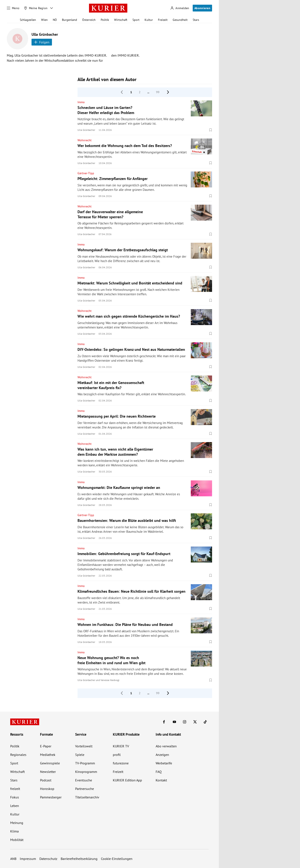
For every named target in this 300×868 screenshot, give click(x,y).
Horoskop (47, 789)
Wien (44, 20)
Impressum (28, 859)
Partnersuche (85, 789)
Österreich (89, 20)
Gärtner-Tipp (86, 173)
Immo (81, 102)
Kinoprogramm (86, 772)
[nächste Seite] (168, 92)
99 (158, 92)
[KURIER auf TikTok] (205, 722)
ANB (13, 859)
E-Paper (46, 746)
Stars (196, 20)
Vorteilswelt (84, 746)
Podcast (46, 780)
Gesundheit (180, 20)
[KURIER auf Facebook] (164, 722)
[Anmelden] (180, 8)
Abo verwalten (166, 746)
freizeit (15, 789)
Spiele (80, 755)
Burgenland (70, 20)
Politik (105, 20)
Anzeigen (162, 755)
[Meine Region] (36, 8)
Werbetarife (164, 763)
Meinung (17, 823)
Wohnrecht (85, 140)
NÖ (55, 20)
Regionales (18, 755)
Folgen (42, 42)
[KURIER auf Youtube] (174, 722)
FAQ (159, 772)
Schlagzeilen (28, 20)
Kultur (149, 20)
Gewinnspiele (50, 763)
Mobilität (17, 840)
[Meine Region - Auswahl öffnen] (52, 8)
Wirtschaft (121, 20)
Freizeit (163, 20)
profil (117, 755)
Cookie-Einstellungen (117, 859)
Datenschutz (48, 859)
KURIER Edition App (127, 780)
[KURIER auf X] (195, 722)
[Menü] (13, 8)
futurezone (121, 763)
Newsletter (48, 772)
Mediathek (48, 755)
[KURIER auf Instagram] (185, 722)
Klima (14, 831)
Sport (136, 20)
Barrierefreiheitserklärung (79, 859)
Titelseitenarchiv (87, 797)
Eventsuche (84, 780)
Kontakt (161, 780)
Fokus (15, 797)
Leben (15, 806)
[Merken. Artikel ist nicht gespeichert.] (211, 130)
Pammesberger (51, 797)
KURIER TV (121, 746)
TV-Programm (85, 763)
